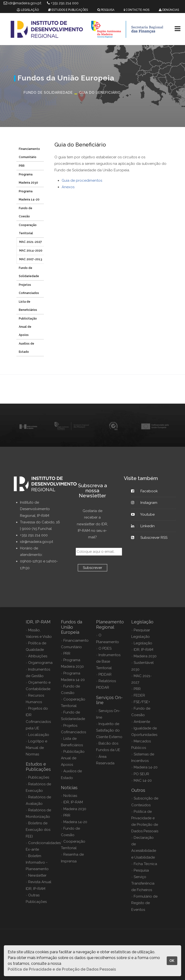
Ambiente (142, 722)
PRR (22, 166)
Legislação (143, 643)
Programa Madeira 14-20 (29, 195)
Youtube (145, 514)
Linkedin (145, 526)
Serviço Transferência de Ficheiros (143, 883)
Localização (39, 735)
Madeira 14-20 (75, 822)
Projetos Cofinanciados (29, 289)
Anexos (68, 187)
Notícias (70, 796)
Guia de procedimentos (82, 180)
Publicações (39, 777)
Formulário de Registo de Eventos (144, 903)
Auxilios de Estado (26, 348)
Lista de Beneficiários (28, 306)
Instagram (146, 503)
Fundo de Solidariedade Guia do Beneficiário (72, 93)
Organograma (40, 663)
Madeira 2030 (75, 809)
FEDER (139, 695)
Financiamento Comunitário (29, 153)
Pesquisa (141, 870)
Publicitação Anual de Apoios (28, 327)
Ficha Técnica (145, 864)
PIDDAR (105, 674)
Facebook (147, 491)
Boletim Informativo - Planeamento (37, 862)
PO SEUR (141, 774)
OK (172, 961)
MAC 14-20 (143, 780)
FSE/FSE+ (142, 702)
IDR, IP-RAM (73, 802)
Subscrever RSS (152, 538)
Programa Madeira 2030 (28, 179)
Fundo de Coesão (26, 212)
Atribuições (38, 656)
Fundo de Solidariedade (29, 272)
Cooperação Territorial (28, 229)
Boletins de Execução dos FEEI (38, 830)
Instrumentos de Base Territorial (108, 661)
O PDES (105, 648)
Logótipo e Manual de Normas (36, 748)
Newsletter (37, 875)
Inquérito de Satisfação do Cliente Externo (109, 730)
